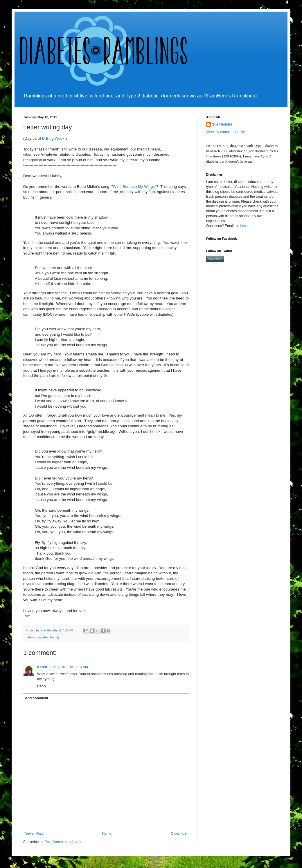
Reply (42, 686)
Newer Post (34, 834)
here (244, 226)
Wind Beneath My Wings (134, 187)
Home (107, 834)
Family (55, 637)
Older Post (179, 834)
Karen (42, 667)
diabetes (43, 637)
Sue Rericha (222, 124)
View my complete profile (225, 132)
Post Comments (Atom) (63, 842)
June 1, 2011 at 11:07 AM (68, 667)
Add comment (37, 698)
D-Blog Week (53, 138)
